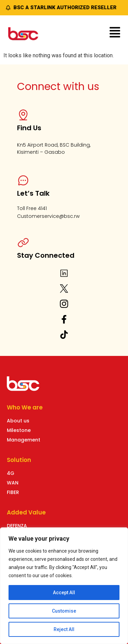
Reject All (64, 629)
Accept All (64, 593)
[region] (64, 586)
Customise (64, 611)
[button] (115, 33)
